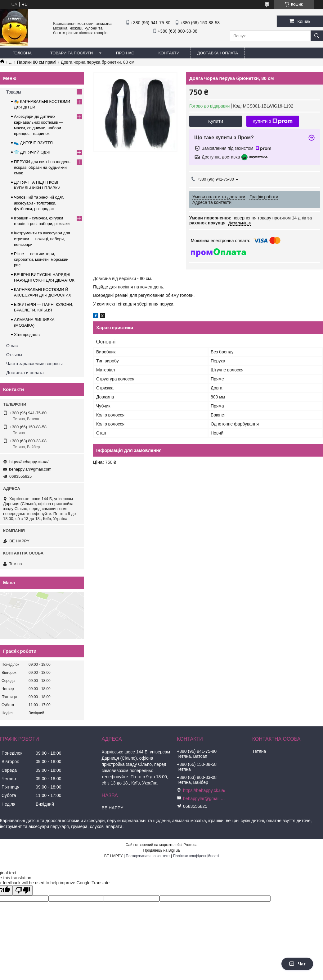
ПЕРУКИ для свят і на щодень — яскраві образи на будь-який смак (45, 167)
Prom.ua (190, 845)
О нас (12, 346)
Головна (22, 53)
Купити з (273, 121)
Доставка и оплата (25, 373)
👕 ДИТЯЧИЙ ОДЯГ (33, 152)
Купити (216, 121)
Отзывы (14, 355)
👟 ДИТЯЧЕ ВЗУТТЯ (33, 143)
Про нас (125, 53)
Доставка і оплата (218, 53)
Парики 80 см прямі (37, 62)
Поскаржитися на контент (148, 856)
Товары (14, 92)
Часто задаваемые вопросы (34, 364)
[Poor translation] (23, 890)
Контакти (169, 53)
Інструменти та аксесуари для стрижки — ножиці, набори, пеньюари (42, 239)
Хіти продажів (27, 335)
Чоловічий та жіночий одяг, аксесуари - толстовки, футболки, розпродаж (39, 203)
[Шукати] (317, 36)
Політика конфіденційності (196, 856)
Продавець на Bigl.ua (161, 850)
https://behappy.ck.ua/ (29, 462)
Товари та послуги (72, 53)
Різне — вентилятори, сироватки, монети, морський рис (41, 259)
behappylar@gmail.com (30, 469)
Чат (297, 964)
